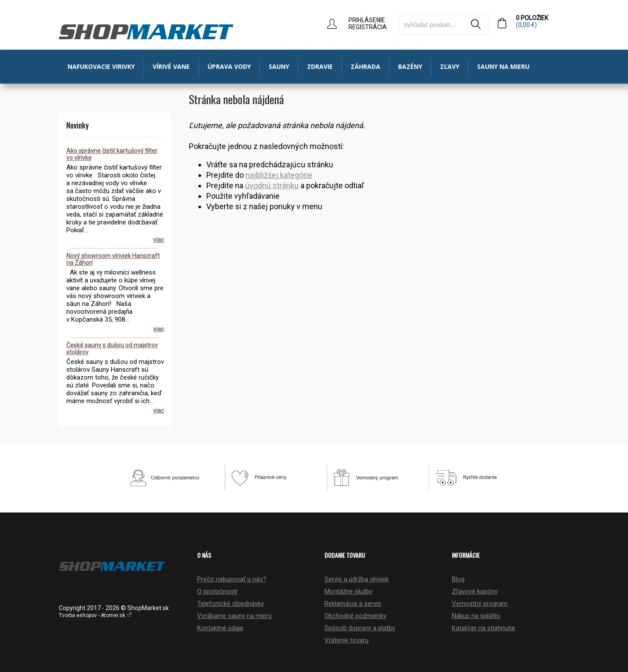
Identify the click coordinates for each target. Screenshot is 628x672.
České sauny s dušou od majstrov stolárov (112, 349)
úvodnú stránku (272, 185)
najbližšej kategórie (279, 175)
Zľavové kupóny (475, 591)
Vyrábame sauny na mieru (234, 616)
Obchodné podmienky (355, 616)
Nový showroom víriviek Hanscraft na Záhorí (113, 259)
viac (159, 240)
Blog (458, 579)
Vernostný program (480, 604)
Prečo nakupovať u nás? (232, 579)
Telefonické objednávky (230, 604)
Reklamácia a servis (353, 604)
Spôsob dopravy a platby (360, 628)
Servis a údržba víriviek (357, 579)
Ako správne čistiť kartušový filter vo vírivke (112, 154)
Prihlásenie (367, 20)
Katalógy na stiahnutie (483, 628)
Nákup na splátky (476, 616)
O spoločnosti (217, 591)
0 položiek (543, 21)
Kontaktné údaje (220, 628)
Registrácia (368, 27)
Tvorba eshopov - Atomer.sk (96, 615)
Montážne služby (348, 591)
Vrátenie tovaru (346, 640)
